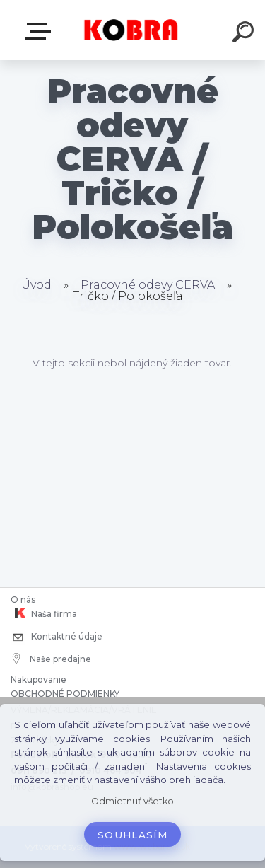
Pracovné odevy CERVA (148, 285)
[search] (245, 34)
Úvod (36, 285)
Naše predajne (52, 659)
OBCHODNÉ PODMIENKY (65, 694)
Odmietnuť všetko (132, 801)
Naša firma (44, 613)
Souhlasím (132, 835)
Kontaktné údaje (57, 638)
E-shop (41, 31)
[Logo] (131, 30)
